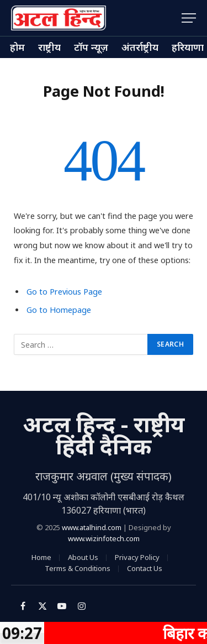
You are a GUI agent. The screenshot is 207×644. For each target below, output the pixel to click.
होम (17, 47)
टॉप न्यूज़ (91, 47)
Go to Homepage (59, 310)
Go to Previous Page (64, 292)
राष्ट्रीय (49, 47)
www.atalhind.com (92, 527)
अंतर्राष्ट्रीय (140, 47)
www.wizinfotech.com (104, 538)
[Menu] (189, 18)
